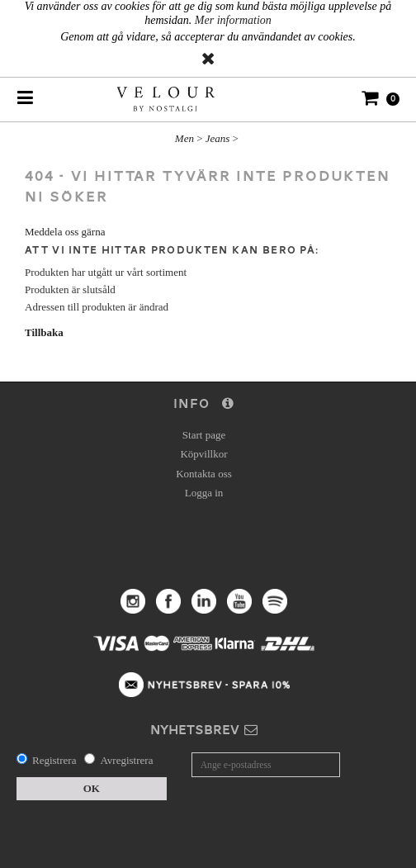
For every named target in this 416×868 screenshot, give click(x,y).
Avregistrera (126, 760)
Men (184, 138)
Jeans (218, 138)
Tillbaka (44, 332)
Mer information (233, 20)
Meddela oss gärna (65, 232)
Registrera (54, 760)
